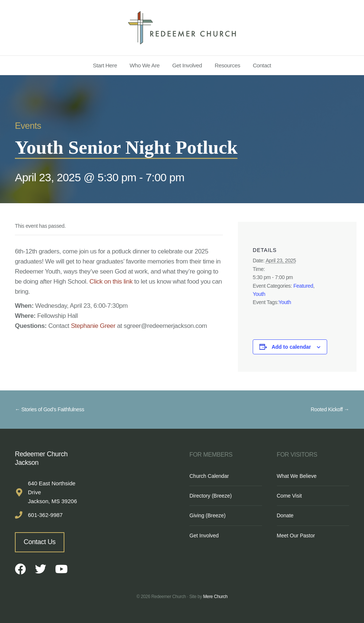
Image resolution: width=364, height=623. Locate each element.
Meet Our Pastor (296, 536)
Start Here (105, 65)
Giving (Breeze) (207, 515)
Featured (303, 286)
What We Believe (297, 476)
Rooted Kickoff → (330, 409)
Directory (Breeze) (211, 496)
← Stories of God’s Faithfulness (50, 409)
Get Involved (187, 65)
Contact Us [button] (40, 542)
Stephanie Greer (93, 326)
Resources (228, 65)
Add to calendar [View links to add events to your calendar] (291, 347)
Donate (285, 515)
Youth (259, 294)
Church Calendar (209, 476)
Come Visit (289, 496)
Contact (262, 65)
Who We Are (145, 65)
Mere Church (215, 597)
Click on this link (111, 282)
